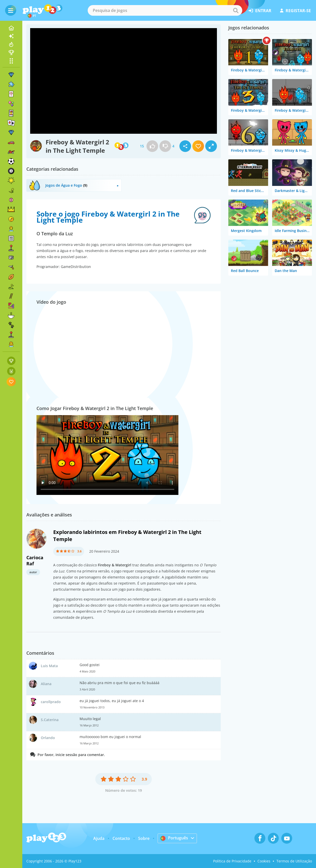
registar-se (295, 11)
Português (174, 838)
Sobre (144, 838)
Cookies (264, 861)
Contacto (121, 838)
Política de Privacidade (232, 861)
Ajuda (99, 838)
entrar (260, 11)
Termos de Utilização (294, 861)
